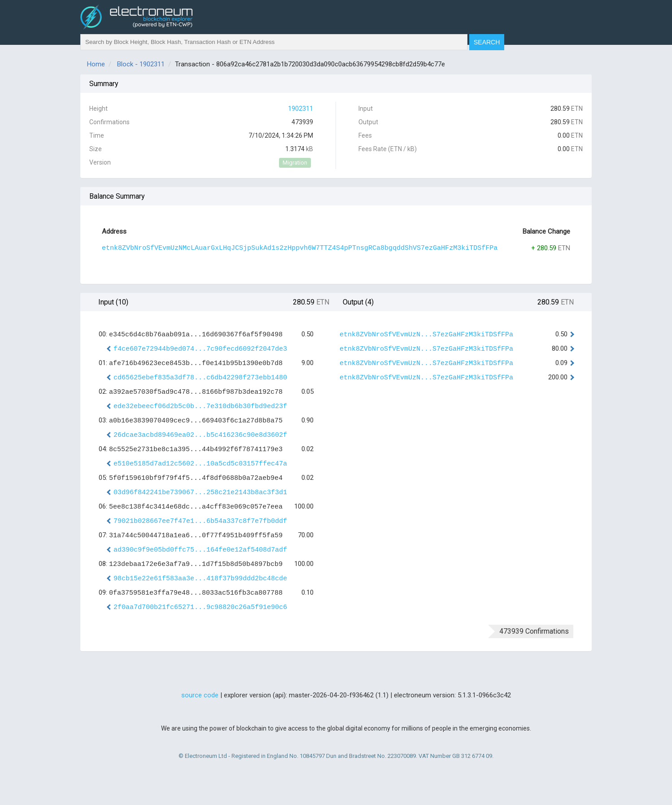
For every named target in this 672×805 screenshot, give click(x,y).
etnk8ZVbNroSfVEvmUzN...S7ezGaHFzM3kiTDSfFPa (426, 335)
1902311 (301, 109)
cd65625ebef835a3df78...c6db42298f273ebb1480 (200, 378)
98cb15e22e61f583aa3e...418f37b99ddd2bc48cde (200, 579)
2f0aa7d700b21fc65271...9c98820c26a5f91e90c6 (200, 607)
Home (96, 64)
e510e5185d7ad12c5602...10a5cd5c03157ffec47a (200, 464)
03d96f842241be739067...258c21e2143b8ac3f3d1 (200, 493)
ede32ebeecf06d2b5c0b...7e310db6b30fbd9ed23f (200, 407)
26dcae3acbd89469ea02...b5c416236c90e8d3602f (200, 435)
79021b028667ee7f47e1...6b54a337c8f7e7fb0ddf (200, 521)
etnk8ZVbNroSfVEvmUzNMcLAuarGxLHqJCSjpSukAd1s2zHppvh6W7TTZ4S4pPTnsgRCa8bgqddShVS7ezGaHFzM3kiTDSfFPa (300, 248)
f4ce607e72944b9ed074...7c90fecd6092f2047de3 (200, 349)
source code (200, 695)
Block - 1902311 (141, 64)
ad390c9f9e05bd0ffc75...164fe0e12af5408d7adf (200, 550)
